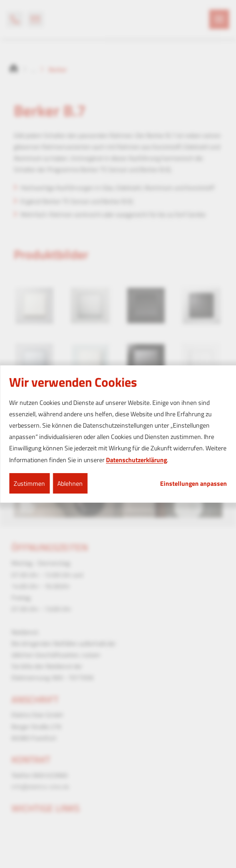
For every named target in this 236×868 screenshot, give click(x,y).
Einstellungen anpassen (193, 484)
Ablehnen (70, 483)
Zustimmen (29, 483)
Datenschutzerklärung (136, 460)
